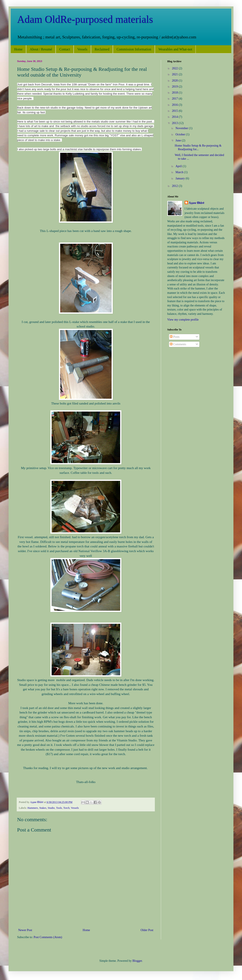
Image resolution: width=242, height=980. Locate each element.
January (180, 178)
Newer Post (25, 930)
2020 (175, 81)
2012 (175, 186)
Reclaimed (102, 49)
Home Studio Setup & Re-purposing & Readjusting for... (198, 147)
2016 (175, 105)
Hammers (33, 808)
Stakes (43, 808)
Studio (51, 808)
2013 (175, 123)
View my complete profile (183, 320)
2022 (175, 68)
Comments (178, 344)
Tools (59, 808)
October (181, 134)
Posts (175, 337)
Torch (66, 808)
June (179, 140)
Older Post (147, 930)
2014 (175, 117)
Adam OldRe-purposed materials (85, 19)
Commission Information (134, 49)
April (179, 166)
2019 (175, 87)
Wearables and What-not (175, 49)
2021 (175, 74)
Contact (65, 49)
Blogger (137, 961)
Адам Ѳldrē (197, 203)
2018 (175, 93)
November (182, 128)
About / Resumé (41, 49)
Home (18, 49)
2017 (175, 99)
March (180, 172)
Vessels (82, 49)
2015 (175, 111)
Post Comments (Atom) (48, 937)
